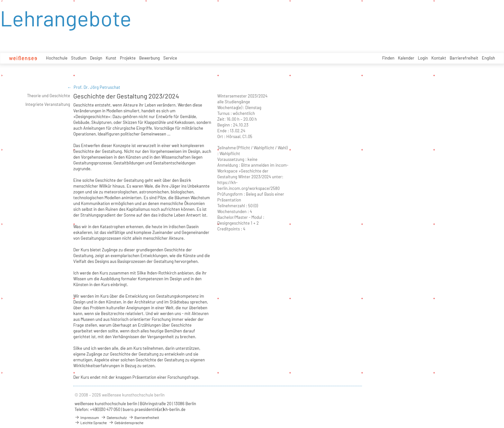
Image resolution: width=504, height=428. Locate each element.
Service (170, 58)
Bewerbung (149, 58)
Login (423, 58)
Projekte (128, 58)
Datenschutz (114, 417)
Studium (79, 58)
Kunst (111, 58)
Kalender (406, 58)
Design (96, 58)
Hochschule (57, 58)
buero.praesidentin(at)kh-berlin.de (154, 409)
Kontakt (439, 58)
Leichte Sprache (91, 423)
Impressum (87, 417)
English (488, 58)
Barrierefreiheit (464, 58)
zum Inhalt (0, 0)
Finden (388, 58)
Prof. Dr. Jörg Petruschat (97, 87)
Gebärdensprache (126, 423)
